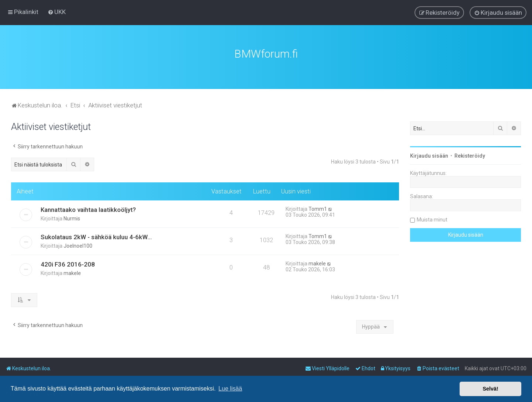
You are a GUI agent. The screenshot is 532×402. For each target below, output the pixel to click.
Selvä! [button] (490, 389)
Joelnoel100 (78, 245)
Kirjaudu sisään (429, 155)
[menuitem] (57, 12)
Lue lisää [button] (230, 389)
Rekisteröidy (470, 155)
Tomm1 (318, 208)
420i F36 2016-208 (68, 264)
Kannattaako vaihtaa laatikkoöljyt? (88, 209)
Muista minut (432, 219)
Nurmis (72, 218)
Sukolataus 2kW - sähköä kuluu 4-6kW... (96, 236)
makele (72, 272)
